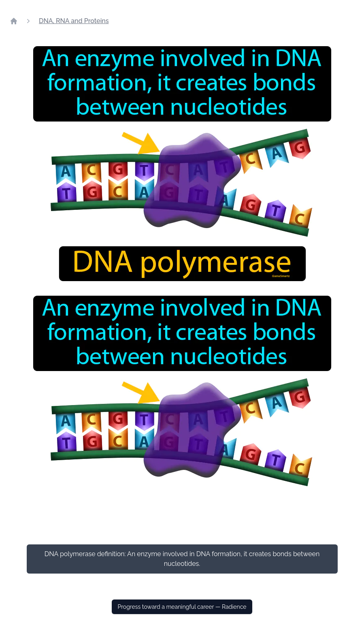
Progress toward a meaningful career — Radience (182, 607)
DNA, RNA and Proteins (74, 21)
